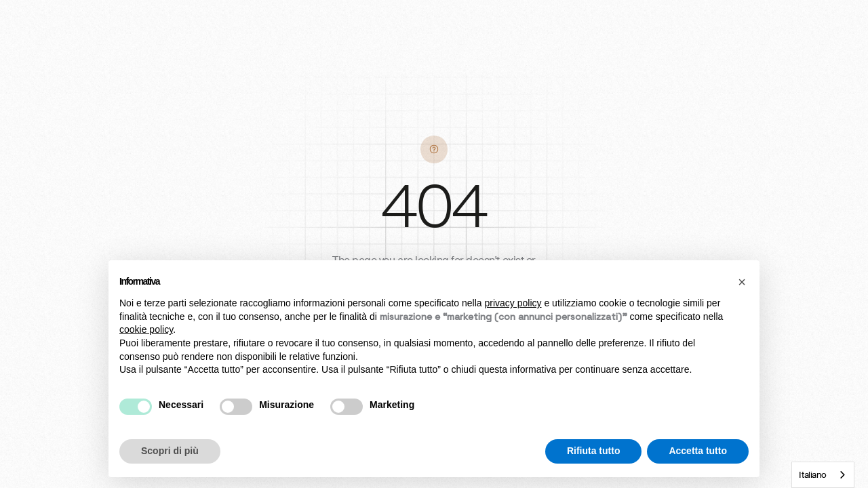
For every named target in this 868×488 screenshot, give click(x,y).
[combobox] (823, 475)
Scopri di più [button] (170, 451)
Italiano (813, 475)
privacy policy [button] (513, 303)
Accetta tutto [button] (698, 451)
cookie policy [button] (146, 329)
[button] (742, 282)
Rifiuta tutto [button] (594, 451)
